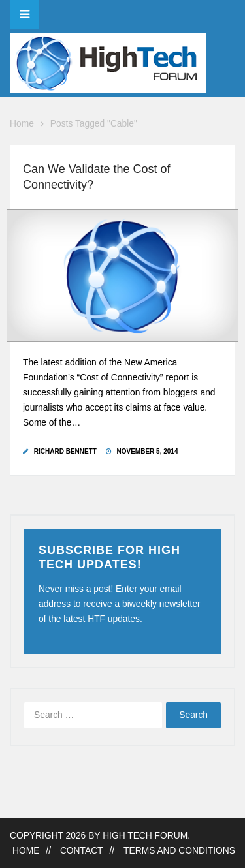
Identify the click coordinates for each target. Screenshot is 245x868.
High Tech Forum (145, 836)
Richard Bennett (65, 451)
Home (22, 124)
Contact (82, 851)
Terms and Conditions (179, 851)
